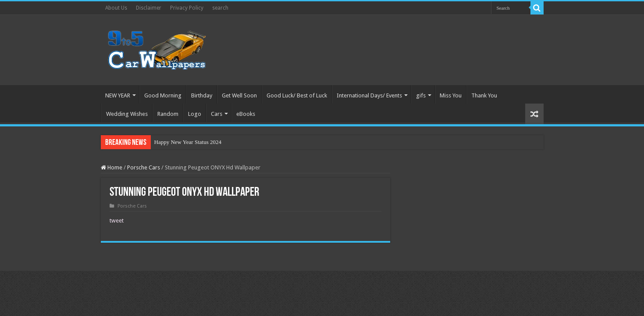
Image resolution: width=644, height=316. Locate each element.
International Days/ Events (369, 95)
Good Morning (163, 95)
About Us (116, 8)
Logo (195, 114)
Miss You (451, 95)
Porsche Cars (144, 167)
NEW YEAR (118, 95)
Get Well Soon (239, 95)
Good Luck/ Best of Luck (297, 95)
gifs (421, 95)
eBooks (246, 114)
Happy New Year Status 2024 (188, 142)
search (220, 8)
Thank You (484, 95)
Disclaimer (149, 8)
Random (168, 114)
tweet (117, 221)
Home (112, 167)
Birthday (202, 95)
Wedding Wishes (127, 114)
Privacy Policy (187, 8)
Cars (217, 114)
